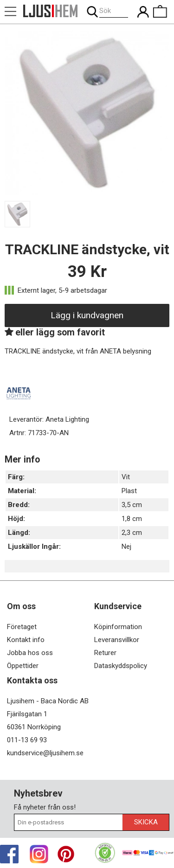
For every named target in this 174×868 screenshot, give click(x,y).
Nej (126, 547)
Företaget (22, 627)
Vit (126, 477)
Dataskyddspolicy (121, 666)
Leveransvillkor (117, 640)
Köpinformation (118, 627)
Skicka (146, 822)
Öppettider (23, 666)
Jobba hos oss (30, 653)
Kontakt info (26, 640)
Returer (105, 653)
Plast (129, 491)
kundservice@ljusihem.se (45, 753)
